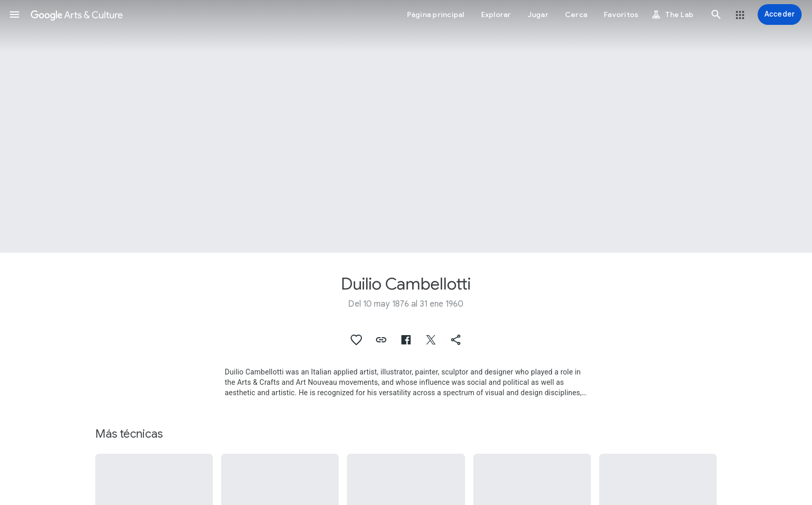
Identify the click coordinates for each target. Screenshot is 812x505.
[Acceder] (780, 15)
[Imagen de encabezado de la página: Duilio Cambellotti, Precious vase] (406, 126)
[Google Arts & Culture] (77, 15)
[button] (15, 15)
